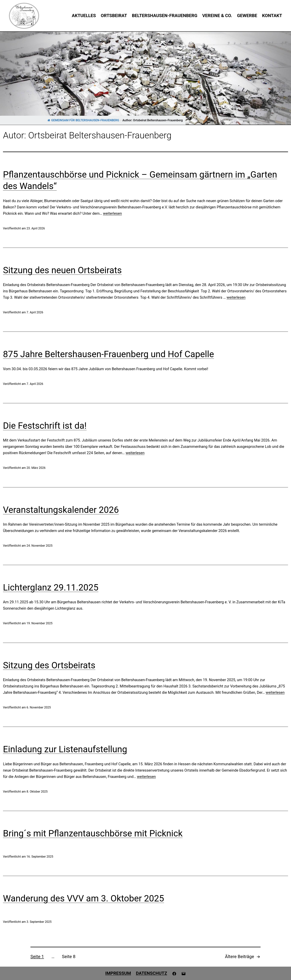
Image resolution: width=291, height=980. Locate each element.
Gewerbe (247, 16)
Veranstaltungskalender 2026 (61, 510)
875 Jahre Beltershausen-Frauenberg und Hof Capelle (108, 354)
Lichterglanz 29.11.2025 (51, 587)
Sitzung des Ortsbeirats (49, 665)
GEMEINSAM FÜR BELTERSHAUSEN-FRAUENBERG (83, 120)
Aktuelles (84, 16)
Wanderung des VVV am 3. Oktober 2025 (84, 898)
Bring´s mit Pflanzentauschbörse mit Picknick (93, 833)
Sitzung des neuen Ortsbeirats (62, 270)
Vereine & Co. (217, 16)
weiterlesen (112, 213)
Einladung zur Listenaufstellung (65, 749)
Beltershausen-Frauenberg (165, 16)
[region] (145, 78)
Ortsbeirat (114, 16)
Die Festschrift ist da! (45, 426)
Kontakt (272, 16)
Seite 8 (69, 957)
